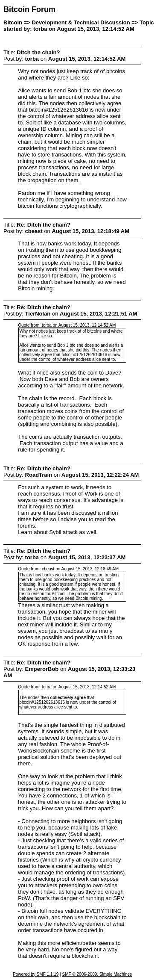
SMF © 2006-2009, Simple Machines (97, 974)
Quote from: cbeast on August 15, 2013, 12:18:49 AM (68, 569)
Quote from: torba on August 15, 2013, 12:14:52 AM (67, 325)
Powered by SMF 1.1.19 (36, 974)
